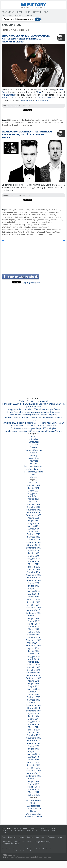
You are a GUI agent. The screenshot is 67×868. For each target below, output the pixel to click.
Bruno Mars (33, 212)
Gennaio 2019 (34, 569)
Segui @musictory (31, 283)
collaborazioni (41, 120)
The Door (31, 232)
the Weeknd (40, 232)
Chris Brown (6, 215)
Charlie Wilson (30, 120)
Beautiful (15, 120)
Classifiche (33, 445)
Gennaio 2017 (34, 635)
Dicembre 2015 (33, 670)
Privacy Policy (7, 842)
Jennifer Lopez (43, 220)
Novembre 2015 (33, 673)
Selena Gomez (58, 229)
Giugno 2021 (34, 491)
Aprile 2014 (33, 724)
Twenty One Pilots (52, 232)
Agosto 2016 (33, 648)
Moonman (42, 225)
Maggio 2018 (33, 591)
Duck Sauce (41, 215)
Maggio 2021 (33, 493)
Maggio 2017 (33, 624)
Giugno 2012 (34, 784)
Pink (17, 229)
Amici (28, 12)
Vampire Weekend (9, 234)
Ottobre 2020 (33, 512)
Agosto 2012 (33, 779)
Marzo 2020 (34, 531)
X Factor (33, 477)
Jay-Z (35, 220)
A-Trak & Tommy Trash (39, 210)
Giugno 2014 (34, 719)
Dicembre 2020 (33, 507)
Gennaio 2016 (34, 667)
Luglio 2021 (34, 488)
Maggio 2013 (33, 754)
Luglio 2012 (34, 781)
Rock (20, 12)
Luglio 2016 (34, 651)
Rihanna (38, 229)
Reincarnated (9, 95)
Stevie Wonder (27, 125)
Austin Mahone (8, 212)
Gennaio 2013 (34, 765)
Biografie (30, 837)
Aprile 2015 (33, 692)
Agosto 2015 (33, 681)
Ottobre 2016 (33, 643)
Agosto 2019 (33, 550)
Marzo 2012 (34, 792)
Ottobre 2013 (33, 741)
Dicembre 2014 (33, 703)
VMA (19, 234)
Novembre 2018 (33, 575)
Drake (33, 215)
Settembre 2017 (34, 613)
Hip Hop (33, 455)
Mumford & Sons (31, 227)
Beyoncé (18, 212)
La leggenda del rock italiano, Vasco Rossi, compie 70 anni (33, 409)
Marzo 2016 (34, 662)
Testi (4, 837)
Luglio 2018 (34, 586)
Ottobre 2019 (33, 545)
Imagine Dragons (8, 220)
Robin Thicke (46, 229)
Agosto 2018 (33, 583)
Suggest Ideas (33, 806)
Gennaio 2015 (34, 700)
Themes (34, 811)
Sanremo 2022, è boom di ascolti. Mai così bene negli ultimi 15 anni (33, 423)
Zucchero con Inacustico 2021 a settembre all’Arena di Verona (34, 431)
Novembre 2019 (33, 542)
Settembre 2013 (34, 743)
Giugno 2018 (34, 589)
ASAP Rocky (57, 210)
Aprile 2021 (33, 496)
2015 (9, 120)
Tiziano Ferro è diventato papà (34, 401)
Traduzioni (52, 837)
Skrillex (5, 232)
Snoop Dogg (6, 125)
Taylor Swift (22, 232)
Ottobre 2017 (33, 610)
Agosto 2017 (33, 616)
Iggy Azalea (57, 217)
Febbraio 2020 (34, 534)
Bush (40, 92)
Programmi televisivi (34, 466)
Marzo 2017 (34, 629)
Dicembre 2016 (33, 637)
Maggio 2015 (33, 689)
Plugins (33, 803)
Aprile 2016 (33, 659)
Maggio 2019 (33, 559)
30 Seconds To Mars (22, 210)
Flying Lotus (38, 217)
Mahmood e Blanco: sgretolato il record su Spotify (34, 415)
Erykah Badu (18, 217)
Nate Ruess (42, 227)
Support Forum (34, 808)
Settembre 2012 (34, 776)
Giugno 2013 (34, 751)
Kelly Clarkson (13, 222)
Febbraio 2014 (34, 730)
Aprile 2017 (33, 627)
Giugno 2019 (34, 556)
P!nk (49, 227)
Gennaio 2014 (34, 732)
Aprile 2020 (33, 529)
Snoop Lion (8, 98)
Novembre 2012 (33, 770)
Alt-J (50, 210)
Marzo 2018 (34, 597)
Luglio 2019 (34, 553)
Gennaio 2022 (34, 485)
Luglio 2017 (34, 618)
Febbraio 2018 (34, 599)
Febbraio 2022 (34, 483)
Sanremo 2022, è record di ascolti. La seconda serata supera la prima (33, 419)
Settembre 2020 (34, 515)
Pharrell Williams (47, 98)
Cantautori (34, 442)
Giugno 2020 (34, 523)
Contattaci (8, 12)
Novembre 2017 (33, 608)
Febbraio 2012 (34, 795)
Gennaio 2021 (34, 504)
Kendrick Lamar (25, 222)
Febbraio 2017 (34, 632)
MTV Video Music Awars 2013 (13, 227)
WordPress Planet (34, 817)
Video (33, 474)
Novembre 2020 (33, 510)
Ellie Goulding (7, 217)
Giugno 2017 (34, 621)
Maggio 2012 (33, 787)
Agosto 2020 (33, 518)
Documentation (34, 800)
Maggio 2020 (33, 526)
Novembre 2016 (33, 640)
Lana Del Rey (37, 222)
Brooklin (25, 212)
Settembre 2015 (34, 678)
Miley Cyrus (33, 225)
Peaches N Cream (31, 122)
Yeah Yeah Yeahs (40, 234)
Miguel (25, 225)
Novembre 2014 (33, 705)
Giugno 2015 (34, 686)
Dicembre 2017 (33, 605)
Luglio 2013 (34, 749)
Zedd (50, 234)
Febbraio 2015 (34, 697)
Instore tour (33, 458)
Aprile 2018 (33, 594)
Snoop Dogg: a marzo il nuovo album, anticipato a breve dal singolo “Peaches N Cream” (26, 39)
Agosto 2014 (33, 713)
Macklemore (47, 222)
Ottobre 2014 (33, 708)
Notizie (37, 12)
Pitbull (22, 229)
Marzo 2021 (34, 499)
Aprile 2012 (33, 789)
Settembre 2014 (34, 711)
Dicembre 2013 (33, 735)
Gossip (34, 453)
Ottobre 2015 (33, 675)
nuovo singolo (18, 122)
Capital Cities (54, 212)
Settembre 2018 (34, 580)
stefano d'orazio (34, 469)
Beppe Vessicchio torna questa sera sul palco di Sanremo (34, 412)
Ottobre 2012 (33, 773)
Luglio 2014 (34, 716)
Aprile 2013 (33, 757)
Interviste (33, 461)
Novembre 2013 (33, 738)
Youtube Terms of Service (23, 842)
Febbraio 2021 (34, 502)
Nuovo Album (7, 122)
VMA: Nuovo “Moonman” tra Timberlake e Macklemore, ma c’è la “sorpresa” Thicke (27, 135)
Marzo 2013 (34, 760)
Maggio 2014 (33, 722)
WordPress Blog (33, 814)
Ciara (28, 215)
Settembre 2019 (34, 548)
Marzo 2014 (34, 727)
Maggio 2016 (33, 656)
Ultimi (60, 837)
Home (5, 30)
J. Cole (18, 220)
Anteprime (34, 439)
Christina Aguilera (19, 215)
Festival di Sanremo (34, 450)
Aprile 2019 (33, 561)
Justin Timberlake (56, 220)
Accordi (22, 837)
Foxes (45, 217)
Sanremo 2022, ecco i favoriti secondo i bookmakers (34, 426)
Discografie (12, 837)
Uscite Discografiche (13, 16)
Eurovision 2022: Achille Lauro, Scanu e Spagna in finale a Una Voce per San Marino (33, 405)
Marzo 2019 (34, 564)
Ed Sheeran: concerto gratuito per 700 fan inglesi (34, 428)
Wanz (23, 234)
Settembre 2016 (34, 646)
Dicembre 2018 (33, 572)
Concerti (34, 447)
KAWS (4, 222)
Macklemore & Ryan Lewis (12, 225)
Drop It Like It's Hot (55, 120)
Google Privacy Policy (42, 842)
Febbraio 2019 (34, 567)
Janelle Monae (26, 220)
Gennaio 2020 (34, 537)
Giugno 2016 (34, 654)
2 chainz (10, 210)
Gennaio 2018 (34, 602)
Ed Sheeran (51, 215)
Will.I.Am (30, 234)
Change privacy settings (11, 844)
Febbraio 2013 (34, 762)
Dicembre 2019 (33, 540)
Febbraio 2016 (34, 665)
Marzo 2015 (34, 694)
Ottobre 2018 (33, 578)
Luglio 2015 (34, 684)
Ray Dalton (29, 229)
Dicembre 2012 (33, 768)
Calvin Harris (44, 212)
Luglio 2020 (34, 521)
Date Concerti (41, 837)
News (30, 16)
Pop (46, 12)
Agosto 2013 (33, 746)
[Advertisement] (33, 256)
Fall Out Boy (28, 217)
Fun (50, 217)
